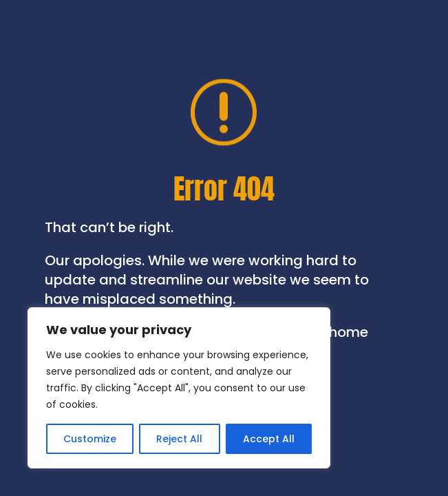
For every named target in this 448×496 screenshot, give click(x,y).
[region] (179, 388)
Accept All (269, 439)
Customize (90, 439)
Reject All (179, 439)
